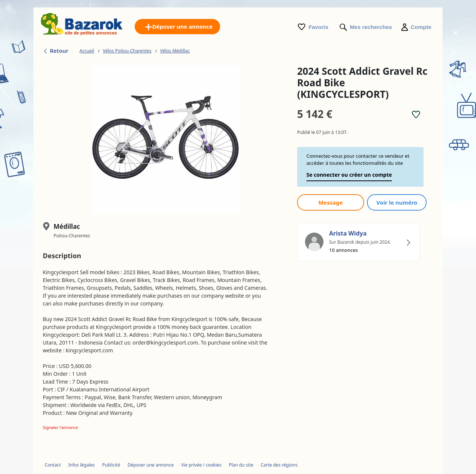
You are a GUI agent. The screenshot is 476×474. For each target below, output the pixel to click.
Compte (421, 27)
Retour (56, 51)
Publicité (111, 465)
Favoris (318, 27)
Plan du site (241, 465)
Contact (53, 465)
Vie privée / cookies (201, 465)
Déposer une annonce (151, 465)
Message (331, 202)
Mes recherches (371, 27)
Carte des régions (279, 465)
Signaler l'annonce (60, 427)
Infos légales (81, 465)
